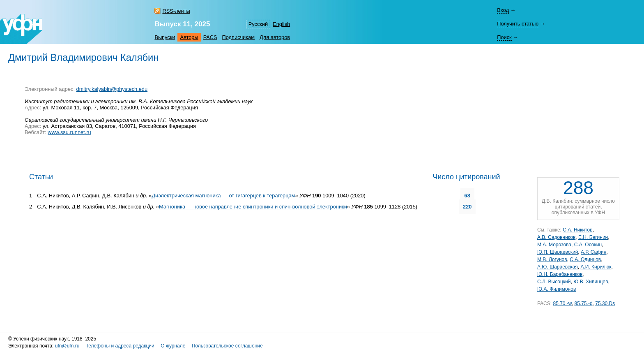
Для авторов (275, 37)
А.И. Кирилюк (596, 267)
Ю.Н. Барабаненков (560, 274)
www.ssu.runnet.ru (69, 132)
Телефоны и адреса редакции (120, 346)
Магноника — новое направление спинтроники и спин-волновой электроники (253, 207)
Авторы (189, 37)
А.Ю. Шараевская (558, 267)
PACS (210, 37)
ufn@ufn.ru (67, 346)
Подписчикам (238, 37)
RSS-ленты (176, 11)
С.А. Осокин (588, 245)
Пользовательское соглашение (227, 346)
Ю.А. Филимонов (557, 289)
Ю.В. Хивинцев (591, 282)
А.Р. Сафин (593, 252)
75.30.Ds (605, 303)
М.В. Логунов (552, 259)
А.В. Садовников (556, 237)
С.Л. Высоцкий (554, 282)
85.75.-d (584, 303)
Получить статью (518, 24)
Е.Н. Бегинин (593, 237)
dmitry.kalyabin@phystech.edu (112, 89)
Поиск (504, 37)
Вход (503, 10)
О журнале (173, 346)
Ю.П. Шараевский (558, 252)
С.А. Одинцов (585, 259)
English (281, 24)
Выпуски (165, 37)
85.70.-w (562, 303)
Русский (258, 24)
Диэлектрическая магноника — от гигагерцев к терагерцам (223, 196)
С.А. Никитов (577, 230)
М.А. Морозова (554, 245)
